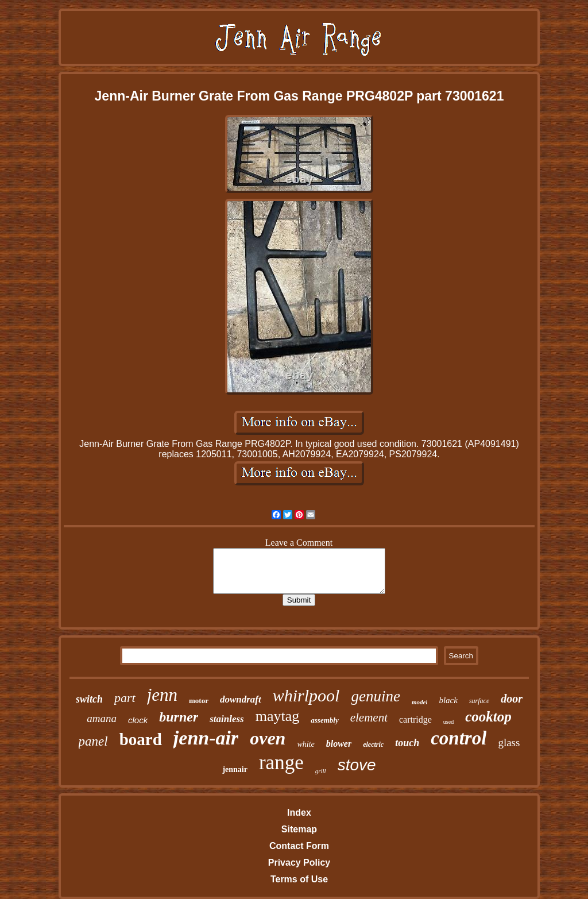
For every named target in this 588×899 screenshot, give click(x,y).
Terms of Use (299, 879)
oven (268, 738)
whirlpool (306, 695)
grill (321, 771)
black (448, 700)
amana (102, 718)
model (420, 702)
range (281, 763)
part (125, 698)
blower (339, 744)
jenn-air (206, 738)
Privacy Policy (299, 863)
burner (179, 717)
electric (373, 744)
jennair (235, 769)
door (512, 699)
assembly (324, 720)
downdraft (241, 699)
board (141, 739)
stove (357, 765)
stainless (227, 719)
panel (93, 741)
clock (138, 720)
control (459, 738)
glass (509, 742)
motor (199, 701)
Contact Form (299, 846)
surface (479, 701)
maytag (278, 716)
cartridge (415, 719)
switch (89, 699)
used (448, 722)
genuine (375, 696)
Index (299, 813)
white (305, 744)
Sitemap (299, 829)
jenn (162, 695)
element (369, 717)
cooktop (488, 717)
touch (407, 743)
